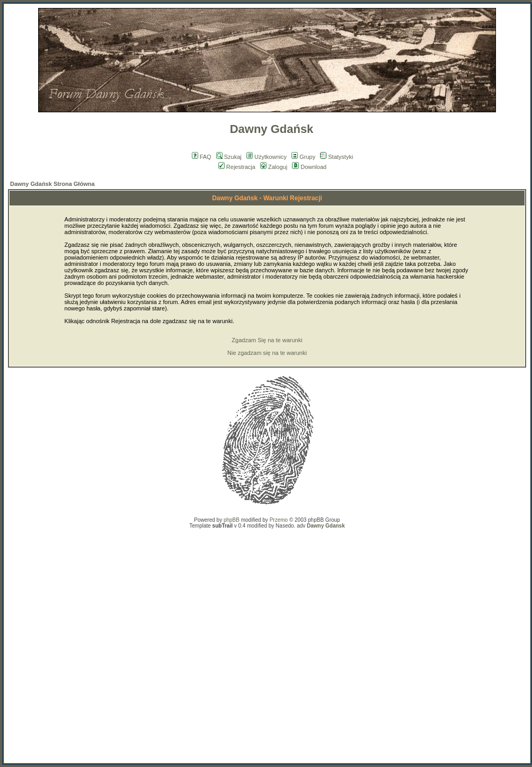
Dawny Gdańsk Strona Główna (52, 184)
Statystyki (336, 157)
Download (309, 167)
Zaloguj (274, 167)
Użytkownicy (267, 157)
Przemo (279, 520)
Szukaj (229, 157)
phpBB (232, 520)
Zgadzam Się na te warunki (267, 340)
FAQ (202, 157)
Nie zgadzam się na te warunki (267, 353)
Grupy (303, 157)
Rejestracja (237, 167)
